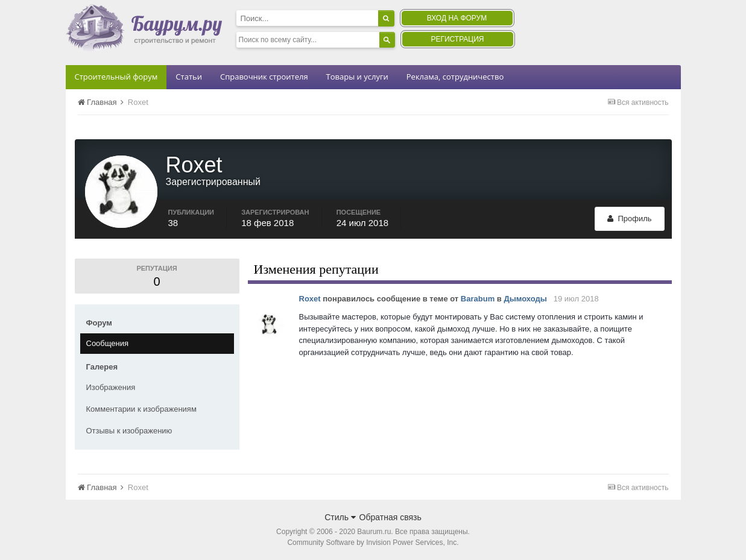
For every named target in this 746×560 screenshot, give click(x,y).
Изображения (111, 387)
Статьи (189, 77)
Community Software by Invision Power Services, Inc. (373, 543)
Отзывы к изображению (129, 431)
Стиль (340, 517)
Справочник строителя (264, 77)
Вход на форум (457, 18)
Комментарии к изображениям (141, 409)
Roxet (310, 299)
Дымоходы (525, 299)
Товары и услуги (357, 77)
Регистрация (457, 39)
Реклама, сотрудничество (455, 77)
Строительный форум (116, 77)
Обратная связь (390, 517)
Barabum (478, 299)
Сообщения (108, 343)
